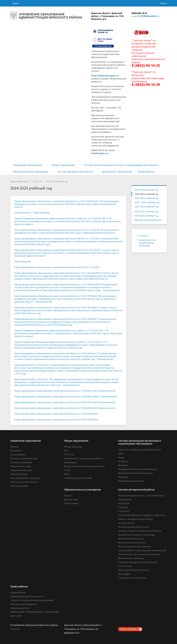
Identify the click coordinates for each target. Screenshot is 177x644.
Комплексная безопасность (24, 482)
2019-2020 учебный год (146, 216)
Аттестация (124, 503)
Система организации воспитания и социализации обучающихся (121, 165)
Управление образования (28, 165)
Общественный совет (21, 470)
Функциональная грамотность (133, 570)
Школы (68, 496)
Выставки (123, 465)
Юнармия (123, 477)
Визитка (14, 447)
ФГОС (67, 474)
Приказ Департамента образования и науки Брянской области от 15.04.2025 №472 (56, 391)
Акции (121, 457)
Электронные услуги (21, 466)
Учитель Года (125, 566)
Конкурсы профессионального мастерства (140, 531)
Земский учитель (19, 474)
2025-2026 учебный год (146, 190)
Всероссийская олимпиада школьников (84, 466)
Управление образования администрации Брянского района (46, 16)
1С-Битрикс (144, 236)
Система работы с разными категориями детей (142, 550)
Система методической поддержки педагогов (141, 515)
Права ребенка (146, 172)
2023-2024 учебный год (57, 181)
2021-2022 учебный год (146, 207)
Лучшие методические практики (135, 546)
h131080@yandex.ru (148, 16)
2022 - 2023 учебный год (147, 202)
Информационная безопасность (27, 596)
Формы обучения (73, 447)
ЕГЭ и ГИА (38, 181)
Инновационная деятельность (133, 527)
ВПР (66, 451)
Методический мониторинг (132, 543)
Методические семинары (131, 558)
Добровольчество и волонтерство (135, 473)
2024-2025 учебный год (146, 194)
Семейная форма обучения (78, 478)
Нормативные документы (131, 481)
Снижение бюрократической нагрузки (138, 562)
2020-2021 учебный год (146, 212)
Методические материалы (148, 220)
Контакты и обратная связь (24, 458)
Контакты (15, 629)
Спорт (67, 470)
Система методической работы (75, 172)
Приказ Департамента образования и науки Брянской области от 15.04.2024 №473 (56, 414)
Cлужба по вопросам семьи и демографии (32, 600)
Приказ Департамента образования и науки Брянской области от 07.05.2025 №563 (56, 420)
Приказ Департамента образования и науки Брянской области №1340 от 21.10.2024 (57, 267)
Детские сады (71, 499)
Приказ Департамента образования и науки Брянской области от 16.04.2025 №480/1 (57, 397)
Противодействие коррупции (25, 478)
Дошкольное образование (117, 172)
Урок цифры (124, 574)
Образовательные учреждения (31, 172)
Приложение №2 (41, 213)
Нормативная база (20, 608)
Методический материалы (24, 604)
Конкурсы (123, 461)
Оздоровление (18, 592)
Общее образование (63, 165)
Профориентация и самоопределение (137, 469)
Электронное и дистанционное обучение (139, 554)
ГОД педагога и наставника (132, 578)
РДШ (121, 453)
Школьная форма (19, 486)
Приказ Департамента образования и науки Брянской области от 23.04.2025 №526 (56, 408)
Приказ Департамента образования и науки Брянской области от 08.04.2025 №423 (56, 402)
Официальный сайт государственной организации (147, 243)
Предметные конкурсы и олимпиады (137, 535)
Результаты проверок (21, 462)
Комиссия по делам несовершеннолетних (139, 450)
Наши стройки (71, 503)
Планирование (18, 455)
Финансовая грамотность (131, 539)
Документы (16, 451)
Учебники (123, 507)
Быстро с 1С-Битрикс (129, 629)
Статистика (124, 511)
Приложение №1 (23, 213)
